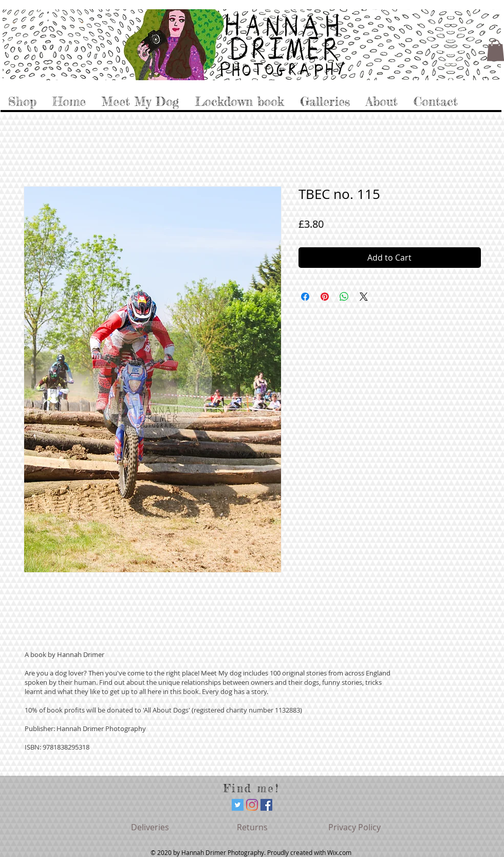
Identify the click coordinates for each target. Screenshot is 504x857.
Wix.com (339, 852)
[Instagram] (252, 805)
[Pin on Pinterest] (325, 297)
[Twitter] (238, 805)
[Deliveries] (150, 827)
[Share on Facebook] (305, 297)
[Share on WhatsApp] (344, 297)
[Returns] (252, 827)
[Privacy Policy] (354, 827)
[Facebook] (266, 805)
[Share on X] (364, 297)
